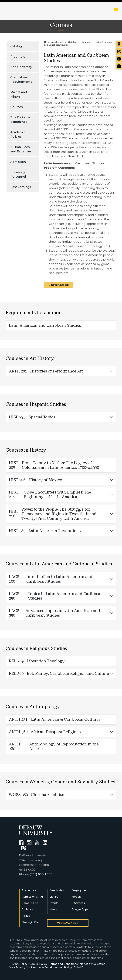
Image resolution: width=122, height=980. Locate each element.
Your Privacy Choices (23, 967)
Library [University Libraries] (54, 897)
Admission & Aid (32, 897)
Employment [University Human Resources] (80, 890)
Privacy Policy (18, 964)
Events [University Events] (54, 903)
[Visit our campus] (119, 44)
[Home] (45, 42)
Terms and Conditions (63, 964)
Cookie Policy (38, 964)
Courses (17, 107)
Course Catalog (59, 285)
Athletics (27, 909)
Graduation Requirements (21, 79)
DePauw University (22, 13)
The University (21, 67)
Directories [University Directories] (57, 890)
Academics (57, 42)
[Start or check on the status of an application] (119, 52)
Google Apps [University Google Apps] (80, 909)
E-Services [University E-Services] (78, 903)
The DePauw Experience (20, 120)
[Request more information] (119, 59)
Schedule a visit (68, 923)
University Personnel (18, 174)
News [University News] (53, 909)
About (26, 916)
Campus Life (30, 903)
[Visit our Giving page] (119, 66)
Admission (18, 162)
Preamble (18, 57)
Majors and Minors (19, 94)
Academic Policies (18, 134)
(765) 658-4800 (41, 874)
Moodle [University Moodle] (76, 897)
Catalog (16, 46)
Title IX (78, 967)
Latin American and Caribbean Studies (45, 325)
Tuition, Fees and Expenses (21, 149)
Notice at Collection (93, 964)
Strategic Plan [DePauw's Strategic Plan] (31, 922)
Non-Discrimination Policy (55, 967)
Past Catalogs (21, 187)
